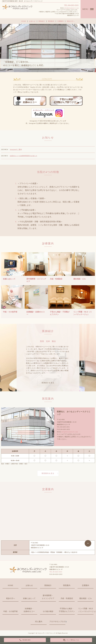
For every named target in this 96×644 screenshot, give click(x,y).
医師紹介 (42, 21)
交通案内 (61, 21)
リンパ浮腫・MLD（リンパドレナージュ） (85, 610)
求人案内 (39, 622)
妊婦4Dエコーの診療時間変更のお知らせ (24, 156)
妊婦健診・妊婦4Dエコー (29, 610)
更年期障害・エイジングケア (48, 597)
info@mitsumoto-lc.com (72, 8)
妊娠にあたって (29, 598)
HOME (24, 21)
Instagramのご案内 (16, 149)
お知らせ (32, 21)
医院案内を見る (48, 473)
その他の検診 (48, 611)
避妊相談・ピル (86, 598)
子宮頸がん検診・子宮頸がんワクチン (67, 610)
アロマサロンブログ (57, 622)
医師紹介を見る (48, 383)
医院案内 (51, 21)
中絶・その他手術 (10, 611)
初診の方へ (71, 21)
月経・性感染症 (67, 598)
